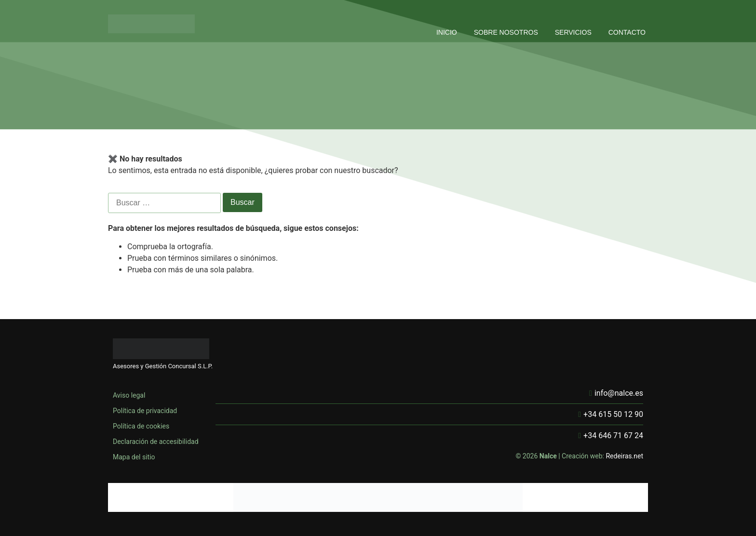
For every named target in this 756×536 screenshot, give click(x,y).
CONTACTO (627, 32)
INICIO (447, 32)
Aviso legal (129, 395)
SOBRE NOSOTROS (506, 32)
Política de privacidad (145, 411)
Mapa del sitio (134, 457)
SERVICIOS (573, 32)
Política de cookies (141, 426)
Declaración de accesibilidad (156, 442)
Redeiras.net (624, 456)
